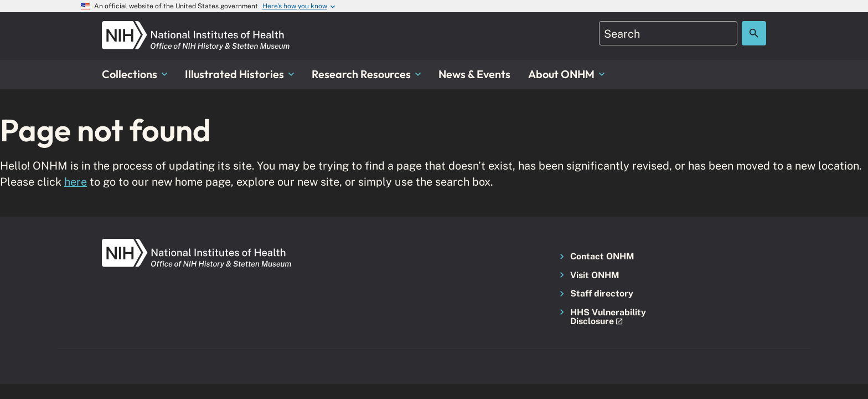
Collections (135, 74)
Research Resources (366, 74)
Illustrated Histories (239, 74)
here (76, 181)
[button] (605, 317)
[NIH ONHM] (196, 27)
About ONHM (566, 74)
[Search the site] (754, 33)
